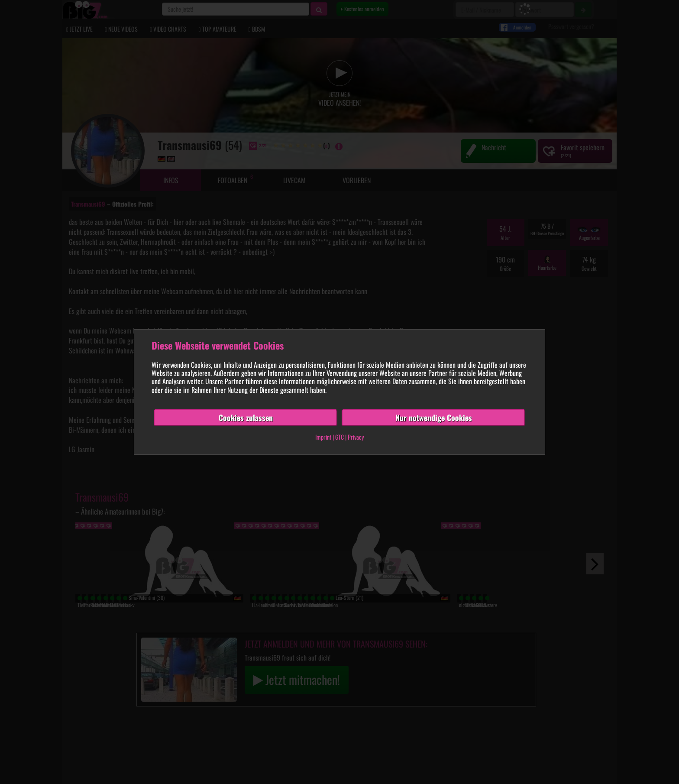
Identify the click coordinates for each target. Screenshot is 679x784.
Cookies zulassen (246, 418)
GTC (339, 437)
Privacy (356, 437)
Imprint (323, 437)
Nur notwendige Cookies (434, 418)
